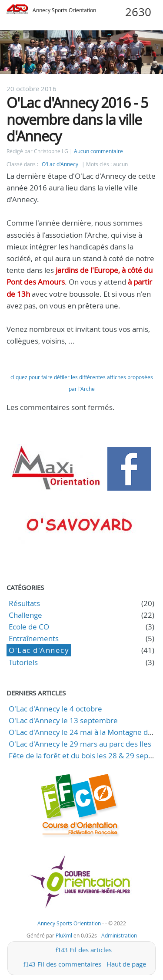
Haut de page (126, 964)
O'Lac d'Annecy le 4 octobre (55, 709)
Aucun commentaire (98, 151)
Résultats (24, 603)
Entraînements (34, 638)
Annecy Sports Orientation (64, 10)
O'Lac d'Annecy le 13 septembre (63, 720)
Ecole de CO (29, 627)
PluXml (64, 935)
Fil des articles (91, 950)
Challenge (25, 615)
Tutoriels (23, 662)
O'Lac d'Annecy (60, 164)
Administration (119, 935)
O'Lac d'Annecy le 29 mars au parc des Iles (80, 744)
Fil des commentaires (69, 964)
